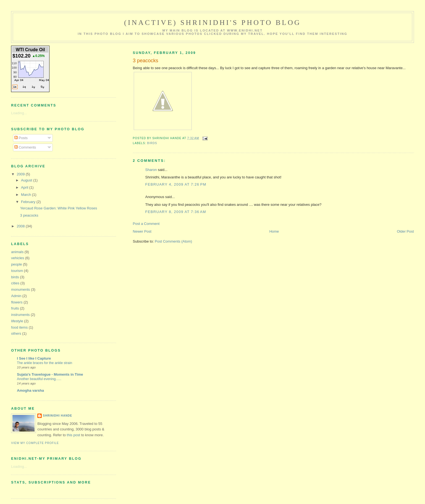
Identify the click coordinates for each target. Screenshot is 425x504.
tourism (17, 271)
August (27, 180)
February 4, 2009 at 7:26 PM (176, 184)
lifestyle (17, 321)
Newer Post (142, 231)
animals (17, 252)
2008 (21, 226)
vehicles (18, 258)
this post (74, 435)
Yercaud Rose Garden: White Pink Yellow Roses (59, 208)
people (16, 264)
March (27, 195)
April (25, 187)
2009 (21, 174)
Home (274, 231)
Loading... (19, 113)
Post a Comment (146, 224)
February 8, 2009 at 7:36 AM (176, 212)
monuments (20, 289)
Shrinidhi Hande (57, 416)
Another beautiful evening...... (39, 379)
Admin (16, 296)
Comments (25, 147)
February (29, 202)
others (16, 333)
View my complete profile (35, 443)
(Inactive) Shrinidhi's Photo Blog (213, 23)
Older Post (405, 231)
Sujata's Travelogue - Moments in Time (50, 374)
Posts (21, 138)
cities (15, 283)
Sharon (151, 170)
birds (152, 143)
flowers (17, 302)
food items (19, 327)
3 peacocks (29, 215)
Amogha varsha (30, 390)
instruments (20, 315)
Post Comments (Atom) (173, 241)
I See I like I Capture (34, 358)
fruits (15, 308)
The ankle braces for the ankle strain (44, 363)
